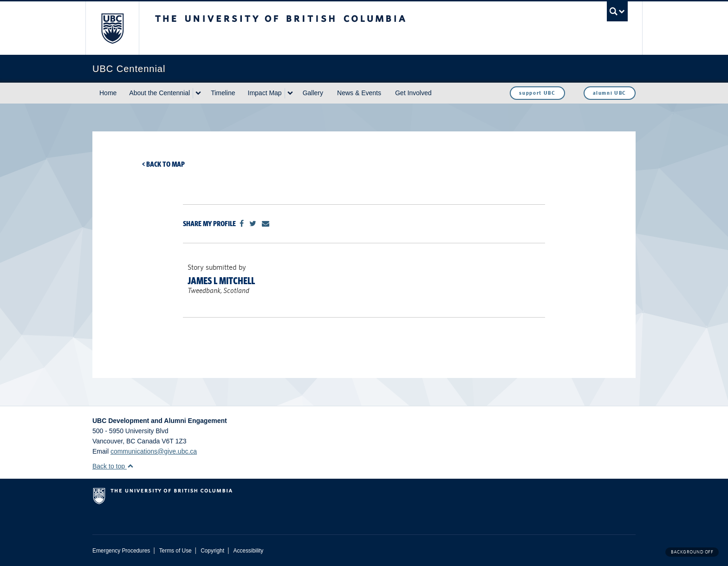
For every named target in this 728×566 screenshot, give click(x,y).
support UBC (537, 93)
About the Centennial (159, 93)
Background (692, 552)
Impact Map (265, 93)
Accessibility (248, 551)
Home (108, 93)
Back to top (113, 466)
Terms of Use (175, 551)
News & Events (359, 93)
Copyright (212, 551)
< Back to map (163, 164)
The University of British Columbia (112, 28)
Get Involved (413, 93)
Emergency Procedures (121, 551)
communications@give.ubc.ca (154, 451)
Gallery (313, 93)
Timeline (223, 93)
